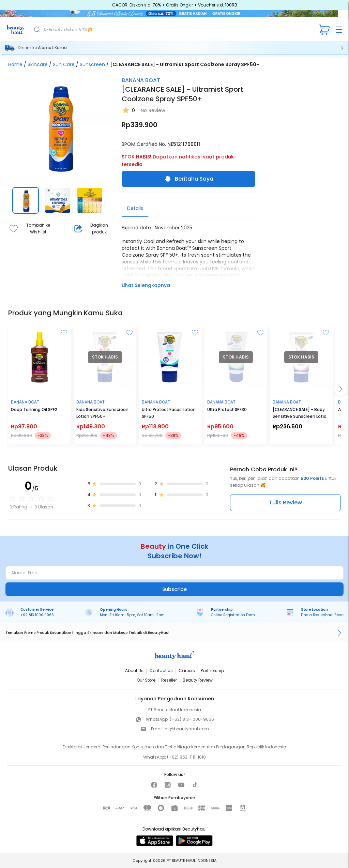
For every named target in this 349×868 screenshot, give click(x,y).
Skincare (38, 64)
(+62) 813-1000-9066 (192, 719)
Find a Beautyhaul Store (322, 615)
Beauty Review (198, 680)
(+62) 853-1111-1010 (186, 757)
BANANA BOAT (141, 80)
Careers (187, 671)
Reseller (169, 680)
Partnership (212, 671)
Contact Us (161, 671)
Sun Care (64, 64)
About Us (134, 671)
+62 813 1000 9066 (37, 615)
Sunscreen (92, 64)
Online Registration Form (233, 615)
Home (15, 64)
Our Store (146, 680)
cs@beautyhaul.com (187, 729)
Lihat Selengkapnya (146, 285)
